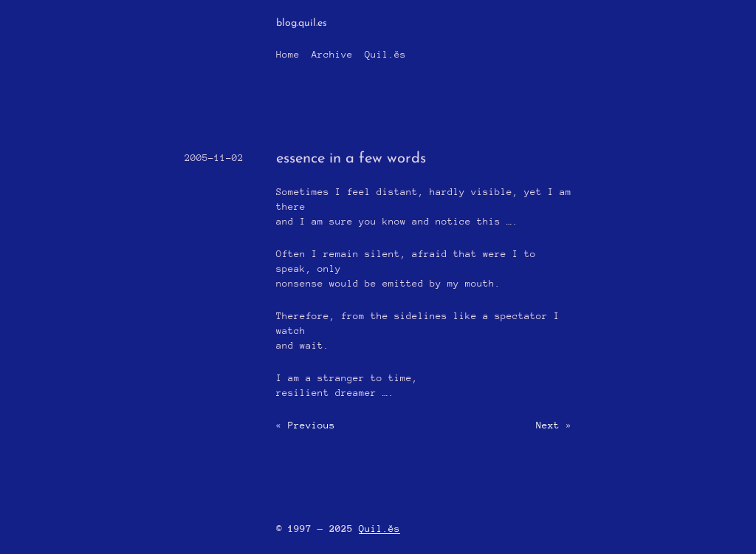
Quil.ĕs (385, 54)
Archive (332, 54)
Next (548, 425)
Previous (312, 425)
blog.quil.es (302, 23)
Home (288, 54)
